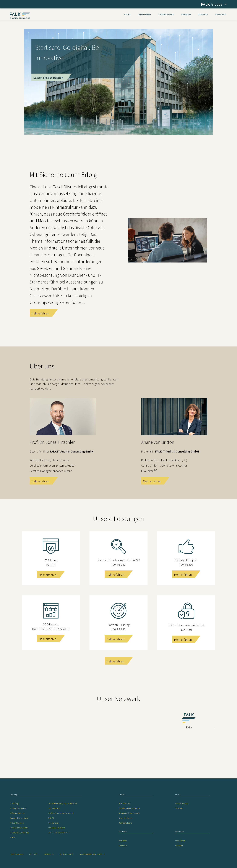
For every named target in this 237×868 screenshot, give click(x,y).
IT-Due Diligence (17, 823)
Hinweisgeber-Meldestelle (92, 854)
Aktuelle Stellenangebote (129, 808)
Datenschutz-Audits (57, 828)
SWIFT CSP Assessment (58, 833)
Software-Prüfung (17, 813)
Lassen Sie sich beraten (48, 78)
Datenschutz (66, 854)
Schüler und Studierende (129, 813)
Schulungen (53, 823)
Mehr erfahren (40, 313)
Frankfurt (179, 845)
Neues (127, 14)
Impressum (49, 854)
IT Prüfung (14, 804)
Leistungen (144, 14)
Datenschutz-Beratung (19, 833)
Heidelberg (180, 841)
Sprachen (221, 14)
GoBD (12, 837)
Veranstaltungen (182, 804)
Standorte (180, 832)
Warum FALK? (124, 804)
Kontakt (203, 14)
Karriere (186, 14)
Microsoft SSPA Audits (19, 828)
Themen (179, 808)
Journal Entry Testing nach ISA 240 (63, 804)
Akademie (123, 832)
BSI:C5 (51, 818)
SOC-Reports (54, 808)
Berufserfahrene (125, 823)
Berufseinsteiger (125, 818)
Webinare (123, 841)
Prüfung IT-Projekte (18, 808)
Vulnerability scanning (19, 818)
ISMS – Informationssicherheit (61, 813)
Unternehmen (166, 14)
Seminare (123, 845)
